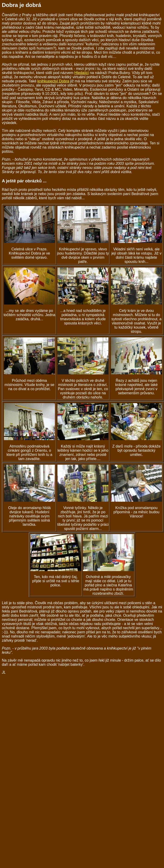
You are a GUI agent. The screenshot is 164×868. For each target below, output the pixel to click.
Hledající (82, 73)
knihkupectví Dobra (53, 81)
